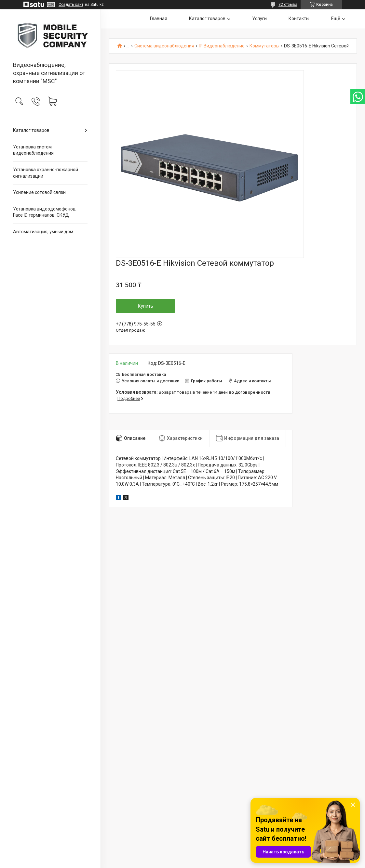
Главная (159, 19)
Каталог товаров (31, 130)
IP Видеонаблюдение (222, 46)
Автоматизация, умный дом (43, 232)
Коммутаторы (264, 46)
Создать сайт (71, 5)
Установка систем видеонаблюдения (33, 150)
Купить (146, 306)
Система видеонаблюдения (164, 46)
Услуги (259, 19)
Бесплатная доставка (144, 374)
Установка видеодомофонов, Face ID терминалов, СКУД (45, 212)
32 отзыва (288, 5)
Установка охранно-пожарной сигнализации (46, 173)
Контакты (299, 19)
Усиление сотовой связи (39, 192)
